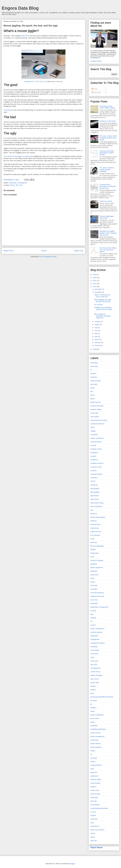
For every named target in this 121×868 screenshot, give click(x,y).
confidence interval (97, 463)
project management (97, 736)
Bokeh (93, 399)
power (93, 722)
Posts (95, 89)
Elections (94, 521)
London (93, 625)
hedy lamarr (94, 575)
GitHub (99, 61)
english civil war (96, 532)
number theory (95, 672)
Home (44, 251)
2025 (95, 278)
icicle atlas (94, 585)
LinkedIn (93, 61)
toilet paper (94, 797)
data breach (94, 496)
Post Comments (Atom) (48, 257)
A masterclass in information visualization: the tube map (108, 186)
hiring (92, 578)
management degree (98, 643)
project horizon (95, 733)
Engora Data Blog (20, 8)
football (93, 550)
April (96, 337)
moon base (94, 654)
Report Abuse (96, 848)
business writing (96, 409)
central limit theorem (97, 424)
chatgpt (93, 431)
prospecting (94, 740)
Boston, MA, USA (16, 185)
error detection (95, 535)
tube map (94, 801)
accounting (94, 366)
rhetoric (93, 762)
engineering (94, 528)
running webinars (96, 765)
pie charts (94, 700)
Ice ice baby (98, 304)
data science (95, 499)
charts (93, 427)
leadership (94, 603)
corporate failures (96, 474)
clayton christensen (97, 438)
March (97, 340)
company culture (96, 449)
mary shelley (95, 650)
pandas (93, 690)
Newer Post (9, 251)
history (93, 582)
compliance (94, 453)
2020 (95, 349)
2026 (95, 275)
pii (91, 704)
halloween (94, 571)
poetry (93, 711)
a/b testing (94, 363)
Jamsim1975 (29, 82)
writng (92, 837)
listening (93, 618)
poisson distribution (97, 715)
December (98, 289)
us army (93, 812)
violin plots (94, 819)
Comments (96, 92)
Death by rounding (106, 201)
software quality (96, 779)
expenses (94, 542)
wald (92, 823)
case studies (95, 417)
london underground (97, 629)
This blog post (9, 110)
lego (92, 614)
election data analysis (98, 517)
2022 (95, 284)
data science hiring (97, 503)
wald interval (95, 826)
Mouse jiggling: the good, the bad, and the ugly (103, 301)
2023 (95, 281)
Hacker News (25, 36)
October (98, 322)
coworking (94, 485)
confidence (94, 460)
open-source (95, 679)
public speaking (96, 747)
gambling (94, 564)
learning (93, 611)
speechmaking (95, 783)
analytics (93, 373)
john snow (94, 600)
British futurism (96, 402)
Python (93, 751)
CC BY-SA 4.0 (39, 82)
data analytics (95, 492)
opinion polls (95, 683)
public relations (96, 744)
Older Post (79, 251)
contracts (94, 471)
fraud (92, 557)
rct (91, 754)
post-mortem (95, 718)
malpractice (94, 636)
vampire (93, 815)
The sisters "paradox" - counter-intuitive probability (107, 170)
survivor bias (95, 790)
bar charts (94, 384)
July (96, 328)
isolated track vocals (97, 596)
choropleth (94, 435)
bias (92, 391)
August (97, 325)
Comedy (93, 445)
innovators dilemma (97, 593)
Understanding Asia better (99, 808)
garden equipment (97, 567)
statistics (93, 787)
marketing (94, 647)
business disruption (97, 406)
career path (94, 413)
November (98, 292)
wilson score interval (97, 830)
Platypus (93, 708)
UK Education (95, 805)
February (98, 342)
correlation (94, 478)
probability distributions (98, 729)
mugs (92, 657)
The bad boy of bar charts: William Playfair (107, 107)
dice (92, 510)
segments (94, 772)
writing (93, 833)
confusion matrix (96, 467)
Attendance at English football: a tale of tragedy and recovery (108, 233)
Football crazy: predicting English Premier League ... (103, 309)
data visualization (96, 506)
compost (93, 456)
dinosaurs (94, 514)
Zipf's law (94, 841)
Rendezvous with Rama (108, 121)
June (96, 331)
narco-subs (94, 661)
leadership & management (18, 183)
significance (94, 776)
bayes (92, 388)
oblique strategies (96, 675)
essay (92, 539)
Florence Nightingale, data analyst (107, 217)
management (95, 639)
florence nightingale (97, 546)
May (96, 333)
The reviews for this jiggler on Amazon (17, 156)
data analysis (95, 489)
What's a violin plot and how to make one (102, 296)
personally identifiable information (102, 697)
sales (92, 769)
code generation (96, 442)
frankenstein (95, 553)
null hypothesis (96, 668)
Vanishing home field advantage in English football (107, 153)
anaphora (94, 377)
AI (91, 370)
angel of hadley (96, 381)
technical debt (95, 794)
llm (91, 621)
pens (92, 693)
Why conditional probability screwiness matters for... (103, 316)
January (98, 345)
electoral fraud (95, 524)
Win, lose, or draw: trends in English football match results (108, 138)
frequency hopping (97, 560)
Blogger (72, 864)
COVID (93, 481)
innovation (94, 589)
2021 (95, 287)
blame (93, 395)
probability (94, 726)
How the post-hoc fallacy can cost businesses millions (108, 250)
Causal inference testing (99, 420)
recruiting (94, 758)
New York (94, 665)
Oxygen (93, 686)
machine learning (96, 632)
